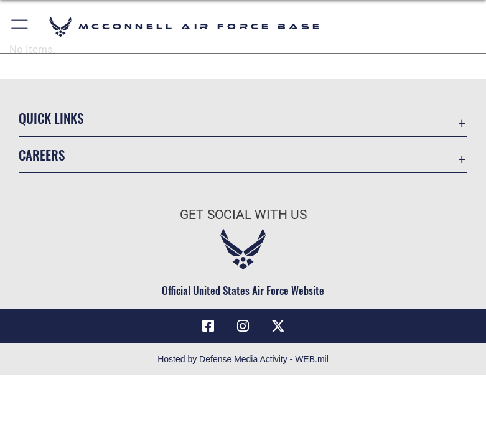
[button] (20, 26)
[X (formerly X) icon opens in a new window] (278, 326)
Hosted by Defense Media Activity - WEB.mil (243, 359)
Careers (42, 155)
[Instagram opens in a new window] (243, 326)
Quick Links (51, 118)
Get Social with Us (243, 215)
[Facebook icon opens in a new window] (208, 326)
